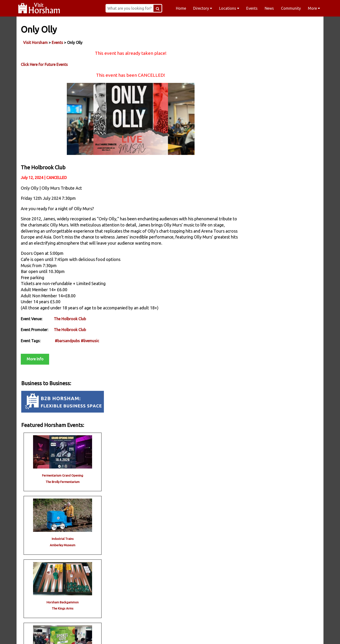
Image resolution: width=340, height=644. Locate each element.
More (314, 8)
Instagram (140, 634)
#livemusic (90, 354)
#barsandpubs (68, 354)
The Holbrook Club (70, 333)
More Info (36, 373)
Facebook (79, 634)
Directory (203, 8)
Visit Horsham (36, 42)
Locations (229, 8)
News (269, 8)
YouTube (261, 634)
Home (181, 8)
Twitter (200, 634)
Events (252, 8)
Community (291, 8)
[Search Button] (164, 8)
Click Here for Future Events (45, 64)
